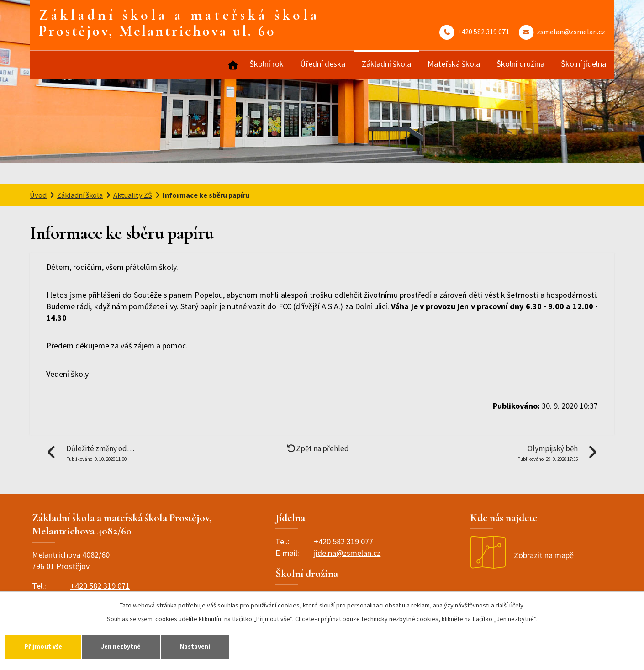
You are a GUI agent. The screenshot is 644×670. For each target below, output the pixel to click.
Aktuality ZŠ (133, 195)
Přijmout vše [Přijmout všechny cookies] (43, 646)
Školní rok (267, 64)
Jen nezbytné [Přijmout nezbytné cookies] (121, 646)
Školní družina (520, 64)
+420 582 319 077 (343, 541)
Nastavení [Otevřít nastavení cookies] (196, 646)
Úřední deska (323, 64)
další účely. (510, 605)
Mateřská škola (454, 64)
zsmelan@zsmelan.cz (571, 32)
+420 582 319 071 (483, 32)
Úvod (232, 65)
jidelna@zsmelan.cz (347, 553)
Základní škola (386, 64)
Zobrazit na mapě (522, 555)
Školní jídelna (583, 64)
